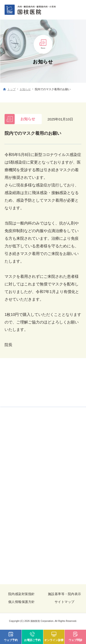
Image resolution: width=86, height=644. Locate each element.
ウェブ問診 (75, 640)
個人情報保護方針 (22, 602)
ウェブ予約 (11, 640)
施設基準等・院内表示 (64, 594)
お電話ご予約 (32, 640)
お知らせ (25, 89)
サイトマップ (65, 602)
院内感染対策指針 (22, 594)
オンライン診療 (54, 640)
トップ (11, 89)
